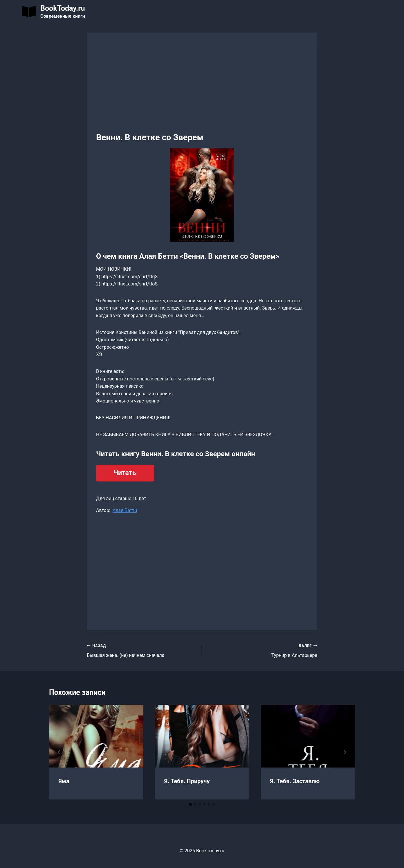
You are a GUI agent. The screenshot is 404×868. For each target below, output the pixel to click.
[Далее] (345, 752)
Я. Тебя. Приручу (187, 781)
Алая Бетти (125, 510)
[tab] (190, 804)
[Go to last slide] (59, 752)
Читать (125, 473)
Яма (64, 781)
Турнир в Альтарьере (262, 650)
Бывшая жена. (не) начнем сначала (142, 650)
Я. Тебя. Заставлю (295, 781)
